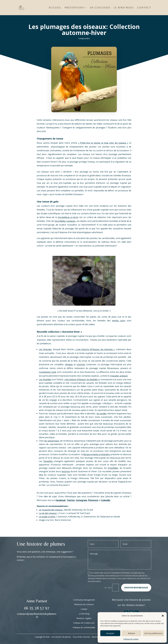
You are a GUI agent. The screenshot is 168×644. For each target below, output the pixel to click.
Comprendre (84, 38)
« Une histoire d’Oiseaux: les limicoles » (95, 349)
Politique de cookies (131, 639)
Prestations (74, 8)
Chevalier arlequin (119, 376)
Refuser (132, 633)
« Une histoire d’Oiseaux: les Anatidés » (81, 379)
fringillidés (113, 468)
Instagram (82, 500)
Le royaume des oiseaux (51, 510)
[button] (163, 616)
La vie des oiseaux (48, 513)
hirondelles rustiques (65, 221)
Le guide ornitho (47, 517)
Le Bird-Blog (124, 8)
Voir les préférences (153, 633)
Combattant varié (48, 372)
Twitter (71, 500)
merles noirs (119, 321)
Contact (144, 8)
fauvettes (49, 461)
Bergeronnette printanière (97, 454)
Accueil (55, 8)
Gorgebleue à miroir (68, 217)
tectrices (66, 471)
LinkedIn (106, 500)
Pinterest (93, 500)
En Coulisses (100, 8)
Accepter (110, 633)
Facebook (61, 500)
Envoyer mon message (136, 588)
